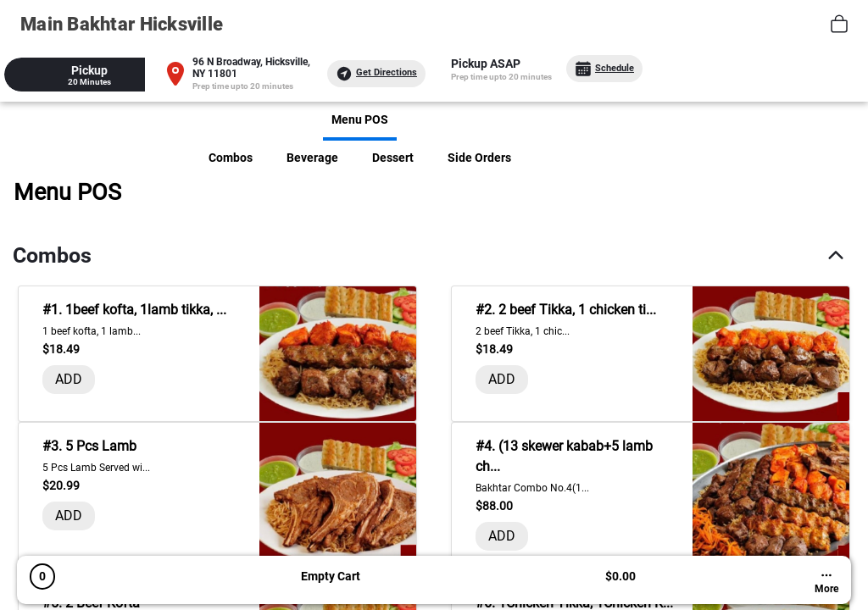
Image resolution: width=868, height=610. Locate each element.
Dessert (393, 158)
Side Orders (479, 158)
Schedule (604, 69)
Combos (231, 158)
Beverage (312, 158)
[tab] (89, 75)
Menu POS (360, 119)
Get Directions (376, 74)
